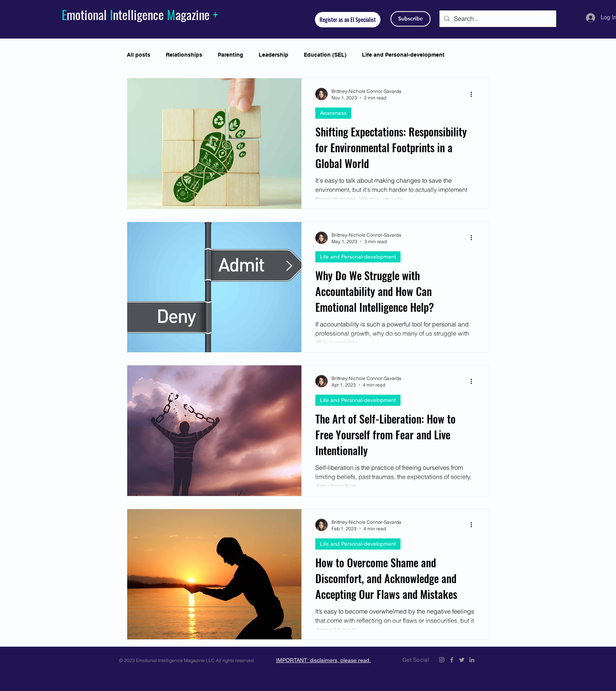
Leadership (273, 55)
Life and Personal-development (403, 55)
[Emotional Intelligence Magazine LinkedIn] (472, 660)
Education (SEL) (325, 55)
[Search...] (497, 19)
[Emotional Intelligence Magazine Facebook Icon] (452, 660)
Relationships (184, 55)
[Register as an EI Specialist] (348, 20)
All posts (139, 55)
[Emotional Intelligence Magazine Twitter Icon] (462, 660)
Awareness (333, 113)
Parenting (231, 55)
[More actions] (474, 94)
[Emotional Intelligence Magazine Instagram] (442, 660)
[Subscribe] (411, 19)
